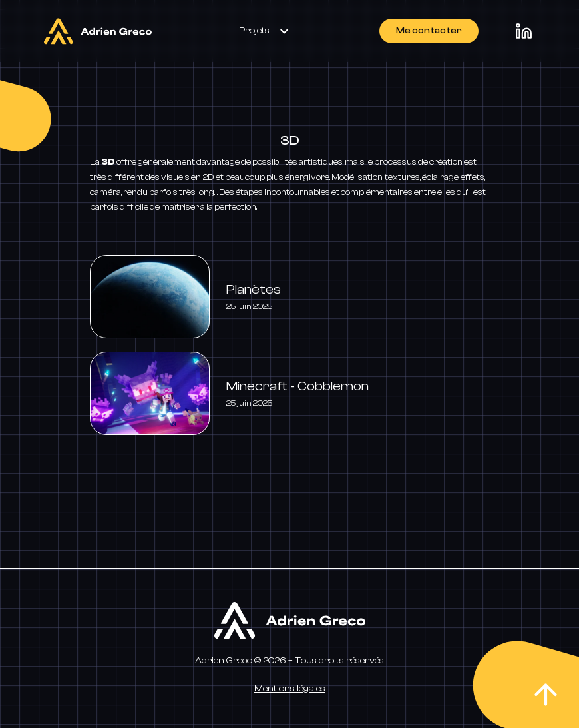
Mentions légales (290, 689)
